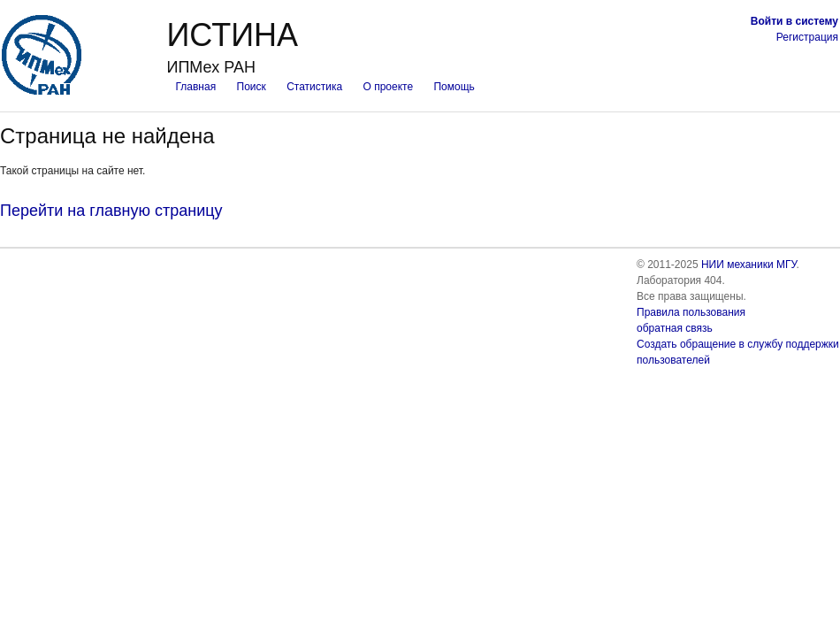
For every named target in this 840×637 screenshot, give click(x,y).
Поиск (252, 87)
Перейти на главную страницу (111, 211)
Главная (195, 87)
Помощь (454, 87)
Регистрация (807, 37)
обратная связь (675, 328)
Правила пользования (691, 312)
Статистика (314, 87)
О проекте (389, 87)
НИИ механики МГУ (749, 265)
